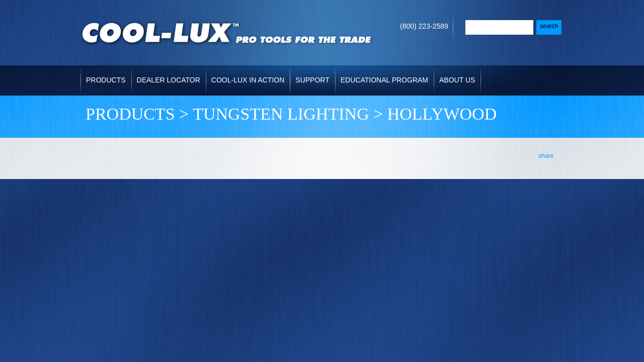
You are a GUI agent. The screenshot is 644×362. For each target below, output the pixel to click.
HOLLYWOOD (442, 114)
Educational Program (384, 80)
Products (106, 80)
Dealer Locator (169, 80)
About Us (457, 80)
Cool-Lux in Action (248, 80)
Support (312, 80)
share (546, 156)
